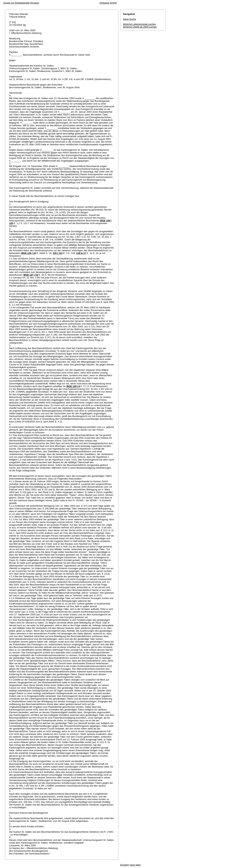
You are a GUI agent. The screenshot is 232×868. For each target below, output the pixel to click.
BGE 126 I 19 (29, 253)
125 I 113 (58, 253)
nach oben (135, 865)
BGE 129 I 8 (73, 386)
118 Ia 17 (81, 253)
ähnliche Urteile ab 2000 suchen (140, 27)
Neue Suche (130, 19)
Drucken (35, 3)
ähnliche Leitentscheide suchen (139, 24)
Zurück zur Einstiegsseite (16, 3)
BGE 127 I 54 (31, 275)
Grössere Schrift (108, 3)
